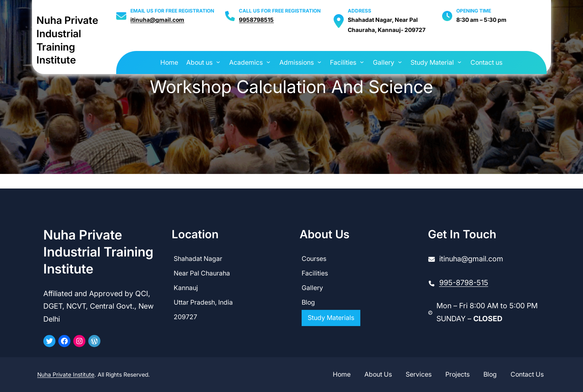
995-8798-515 (464, 283)
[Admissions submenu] (319, 62)
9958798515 (256, 20)
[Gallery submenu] (400, 62)
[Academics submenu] (268, 62)
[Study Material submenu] (460, 62)
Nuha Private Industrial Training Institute (98, 252)
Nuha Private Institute (66, 374)
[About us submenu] (218, 62)
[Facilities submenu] (362, 62)
